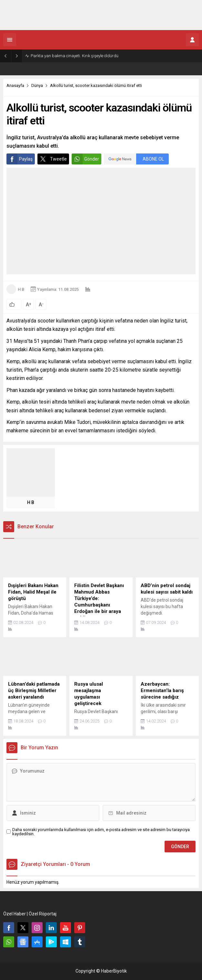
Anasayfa (15, 85)
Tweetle (52, 159)
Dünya (37, 85)
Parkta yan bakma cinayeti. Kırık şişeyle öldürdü (75, 56)
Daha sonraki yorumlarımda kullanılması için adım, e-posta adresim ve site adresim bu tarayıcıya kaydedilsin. (101, 832)
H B (21, 289)
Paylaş (20, 159)
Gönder (85, 159)
